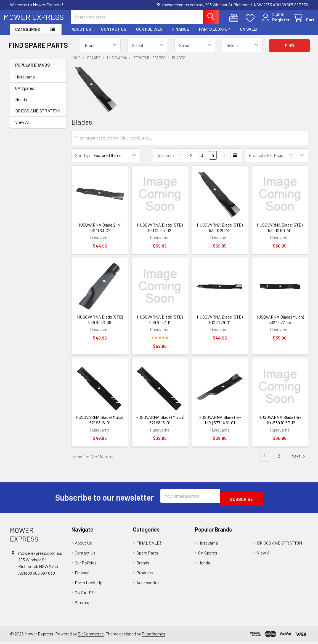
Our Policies (149, 34)
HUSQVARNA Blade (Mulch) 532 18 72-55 (280, 324)
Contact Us (114, 34)
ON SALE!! (249, 34)
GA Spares (25, 93)
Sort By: (83, 160)
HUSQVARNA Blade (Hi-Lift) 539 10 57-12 (280, 425)
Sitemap (83, 604)
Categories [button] (27, 34)
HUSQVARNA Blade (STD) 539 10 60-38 (100, 324)
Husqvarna (25, 82)
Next (299, 461)
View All (22, 127)
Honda (21, 104)
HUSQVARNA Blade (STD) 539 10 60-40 (280, 232)
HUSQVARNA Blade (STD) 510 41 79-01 (220, 324)
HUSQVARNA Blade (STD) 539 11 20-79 (220, 232)
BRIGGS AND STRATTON (38, 116)
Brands (143, 564)
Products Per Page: (267, 160)
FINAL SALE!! (150, 544)
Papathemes (153, 635)
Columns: (165, 160)
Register (274, 23)
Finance (181, 34)
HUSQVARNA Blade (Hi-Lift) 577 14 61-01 (220, 425)
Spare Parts (147, 554)
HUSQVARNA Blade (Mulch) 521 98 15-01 (160, 425)
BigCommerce (91, 635)
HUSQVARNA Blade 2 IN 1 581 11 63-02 (100, 232)
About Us (81, 34)
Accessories (148, 584)
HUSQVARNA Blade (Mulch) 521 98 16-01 (100, 425)
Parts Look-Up (214, 34)
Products (145, 574)
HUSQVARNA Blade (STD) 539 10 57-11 (160, 324)
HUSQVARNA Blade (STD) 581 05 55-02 (160, 232)
